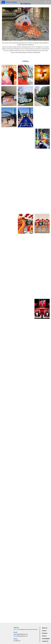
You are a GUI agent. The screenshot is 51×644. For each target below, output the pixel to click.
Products (45, 633)
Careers (44, 631)
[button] (49, 2)
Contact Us (45, 641)
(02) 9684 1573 (17, 641)
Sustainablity (46, 639)
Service (44, 636)
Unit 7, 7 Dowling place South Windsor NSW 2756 (25, 629)
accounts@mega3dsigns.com (21, 636)
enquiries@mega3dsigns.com (21, 634)
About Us (45, 628)
